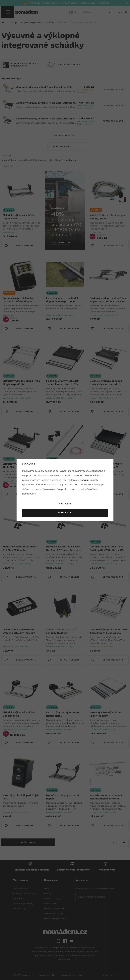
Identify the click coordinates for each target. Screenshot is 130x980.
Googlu (84, 480)
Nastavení (65, 504)
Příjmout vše (65, 513)
